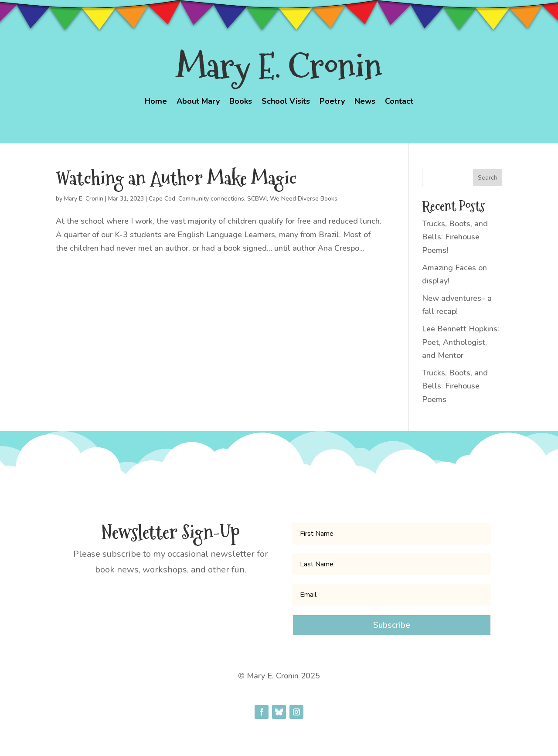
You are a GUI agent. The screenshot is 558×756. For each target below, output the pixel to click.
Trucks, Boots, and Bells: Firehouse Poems (455, 386)
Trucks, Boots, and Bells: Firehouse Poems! (455, 237)
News (365, 102)
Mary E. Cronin (84, 199)
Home (156, 102)
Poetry (332, 102)
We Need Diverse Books (304, 199)
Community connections (211, 199)
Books (241, 102)
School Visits (286, 102)
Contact (399, 102)
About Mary (198, 102)
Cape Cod (162, 199)
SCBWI (257, 199)
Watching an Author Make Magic (176, 178)
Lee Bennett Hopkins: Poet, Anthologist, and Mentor (461, 342)
